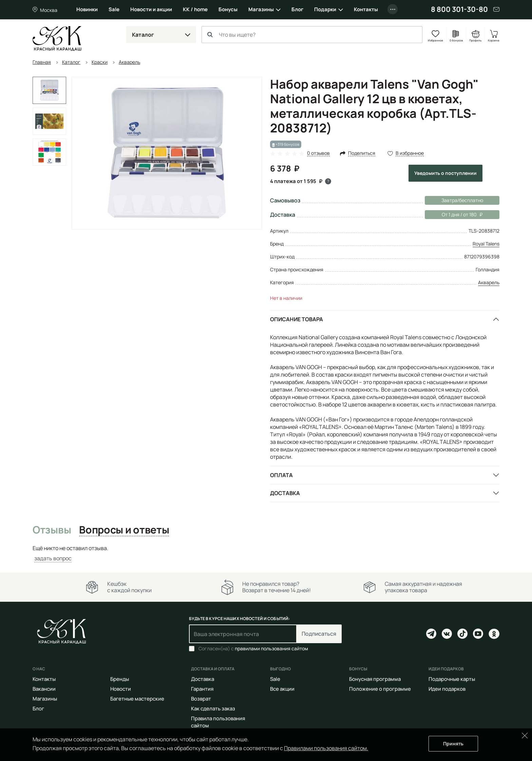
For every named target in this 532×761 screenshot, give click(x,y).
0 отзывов (318, 153)
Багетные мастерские (137, 699)
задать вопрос (53, 558)
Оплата (281, 475)
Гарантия (202, 689)
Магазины (261, 9)
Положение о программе (380, 689)
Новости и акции (151, 9)
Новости (121, 689)
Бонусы (228, 9)
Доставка (285, 493)
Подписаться (319, 634)
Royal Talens (486, 244)
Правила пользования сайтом (218, 722)
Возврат (201, 699)
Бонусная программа (375, 679)
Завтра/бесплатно (462, 200)
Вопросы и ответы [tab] (124, 530)
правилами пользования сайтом (271, 648)
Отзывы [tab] (52, 530)
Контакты (366, 9)
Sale (114, 9)
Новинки (87, 9)
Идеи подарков (447, 689)
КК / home (195, 9)
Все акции (282, 689)
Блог (297, 9)
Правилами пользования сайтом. (326, 748)
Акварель (489, 282)
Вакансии (44, 689)
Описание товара (297, 319)
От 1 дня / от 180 (454, 215)
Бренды (120, 679)
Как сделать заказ (213, 709)
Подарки (325, 9)
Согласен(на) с (253, 649)
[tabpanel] (266, 553)
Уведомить (445, 173)
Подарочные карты (452, 679)
